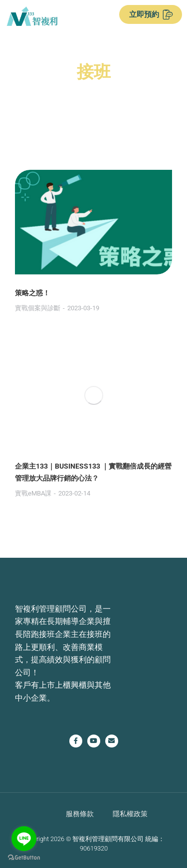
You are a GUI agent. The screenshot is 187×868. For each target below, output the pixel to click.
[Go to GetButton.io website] (24, 858)
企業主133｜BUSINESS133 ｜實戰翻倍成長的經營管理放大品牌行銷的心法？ (93, 472)
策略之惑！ (32, 293)
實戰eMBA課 (33, 493)
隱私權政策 (130, 813)
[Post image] (93, 222)
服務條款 (80, 813)
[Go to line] (24, 839)
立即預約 (151, 15)
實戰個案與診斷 (38, 308)
